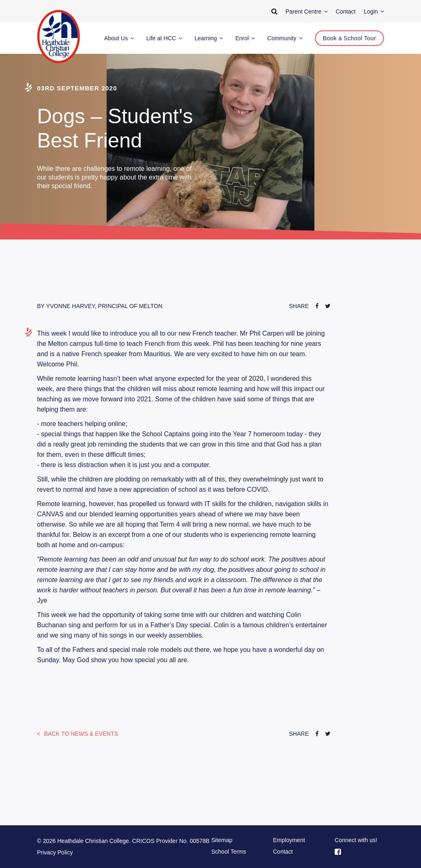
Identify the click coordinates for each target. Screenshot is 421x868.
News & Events (80, 734)
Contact (283, 852)
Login (374, 12)
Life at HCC (164, 38)
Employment (289, 840)
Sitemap (222, 840)
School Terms (229, 852)
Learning (209, 38)
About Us (119, 38)
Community (285, 38)
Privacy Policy (55, 852)
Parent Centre (307, 12)
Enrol (245, 38)
